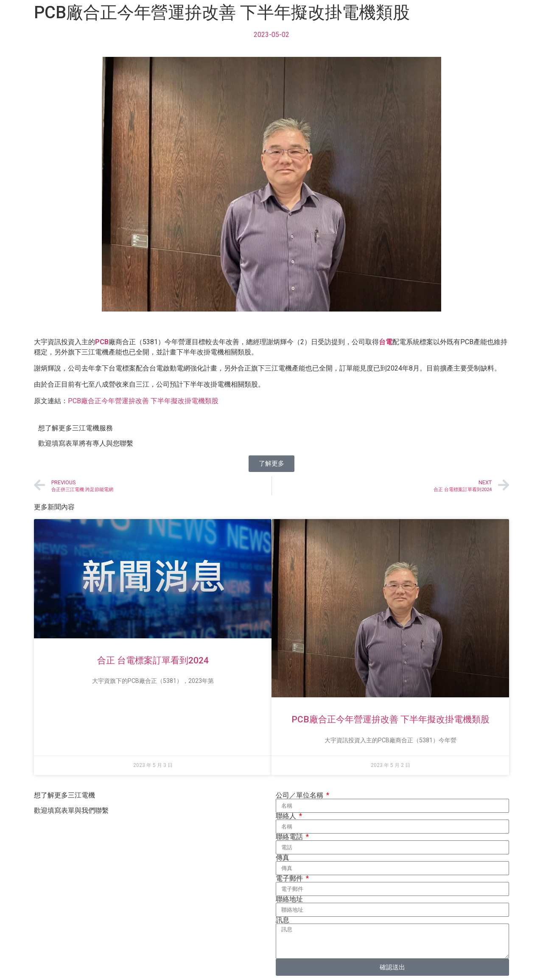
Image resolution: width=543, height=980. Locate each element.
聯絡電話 (290, 837)
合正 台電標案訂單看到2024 (153, 660)
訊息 (283, 920)
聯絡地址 (289, 899)
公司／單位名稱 (300, 795)
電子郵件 (290, 879)
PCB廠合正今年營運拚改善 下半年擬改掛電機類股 (143, 401)
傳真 (283, 858)
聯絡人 (287, 816)
